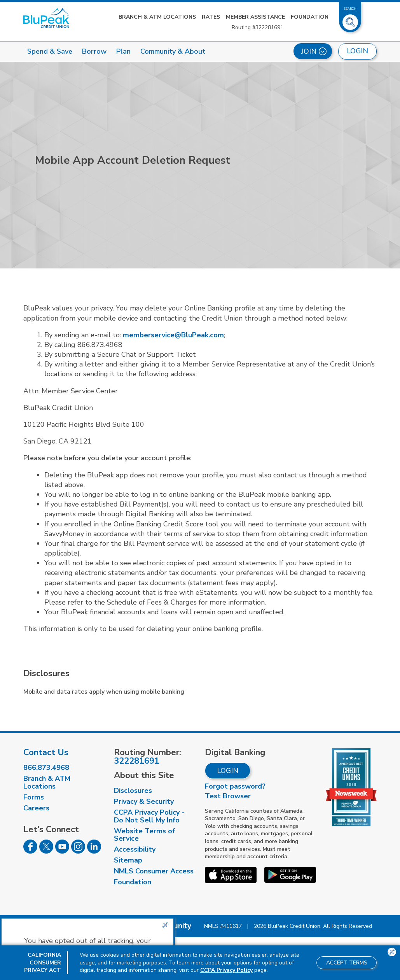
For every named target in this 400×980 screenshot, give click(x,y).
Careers (36, 808)
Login (228, 771)
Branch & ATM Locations (157, 17)
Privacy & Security (144, 801)
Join (314, 51)
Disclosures (133, 791)
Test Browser (228, 796)
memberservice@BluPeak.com (173, 335)
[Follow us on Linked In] (94, 851)
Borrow (94, 51)
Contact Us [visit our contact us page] (46, 752)
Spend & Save (50, 51)
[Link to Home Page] (46, 18)
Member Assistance (255, 17)
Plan (123, 51)
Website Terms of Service (144, 835)
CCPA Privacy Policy (226, 970)
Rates (211, 17)
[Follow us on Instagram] (78, 851)
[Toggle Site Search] (350, 19)
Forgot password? (235, 786)
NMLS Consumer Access (154, 871)
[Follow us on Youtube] (62, 851)
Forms (34, 797)
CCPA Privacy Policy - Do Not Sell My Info (149, 816)
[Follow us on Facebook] (30, 851)
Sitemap (128, 860)
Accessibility (135, 849)
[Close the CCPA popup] (165, 925)
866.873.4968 (46, 768)
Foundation (310, 17)
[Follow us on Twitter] (46, 851)
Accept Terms (347, 963)
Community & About (173, 51)
